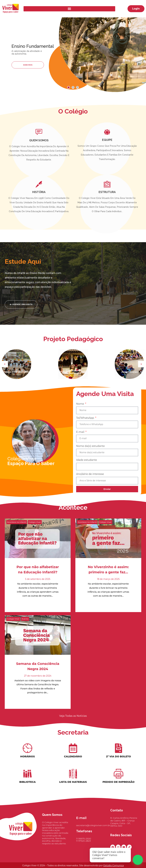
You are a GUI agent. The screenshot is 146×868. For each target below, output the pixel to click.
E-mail (81, 438)
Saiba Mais (28, 65)
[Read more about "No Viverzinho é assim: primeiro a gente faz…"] (108, 546)
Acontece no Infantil (17, 530)
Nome (80, 410)
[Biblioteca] (27, 777)
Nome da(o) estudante (90, 452)
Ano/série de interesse (90, 480)
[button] (69, 9)
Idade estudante (87, 466)
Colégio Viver (35, 530)
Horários (27, 760)
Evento (25, 626)
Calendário (73, 760)
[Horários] (27, 751)
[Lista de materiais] (73, 777)
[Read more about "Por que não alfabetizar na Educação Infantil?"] (38, 546)
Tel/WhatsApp (85, 424)
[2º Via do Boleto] (119, 751)
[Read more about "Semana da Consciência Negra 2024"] (38, 643)
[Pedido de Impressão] (119, 777)
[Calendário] (73, 751)
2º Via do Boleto (118, 760)
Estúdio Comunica (114, 865)
